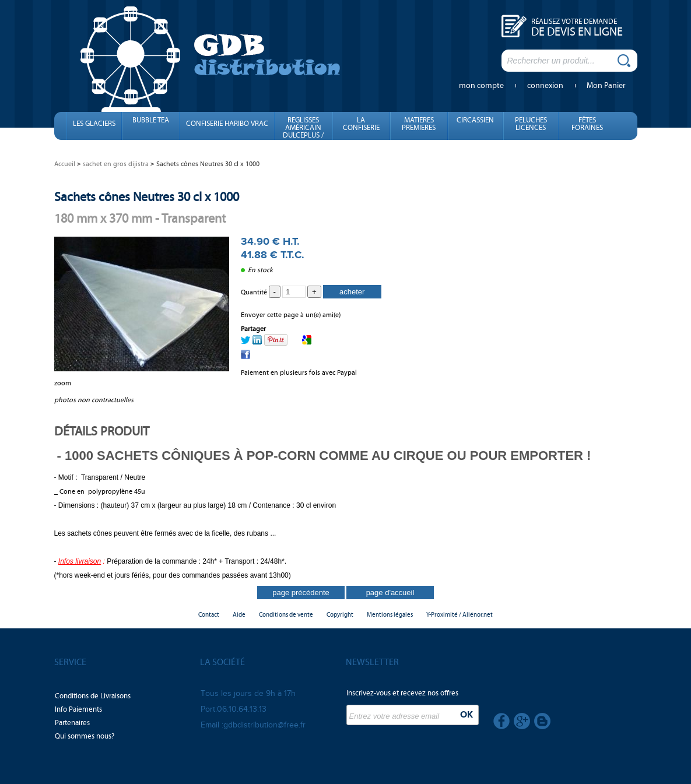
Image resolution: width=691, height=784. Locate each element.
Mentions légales (390, 615)
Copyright (340, 615)
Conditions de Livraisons (93, 696)
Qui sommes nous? (85, 736)
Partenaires (72, 723)
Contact (209, 615)
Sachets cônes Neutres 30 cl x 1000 (147, 197)
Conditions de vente (286, 615)
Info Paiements (78, 709)
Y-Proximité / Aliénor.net (460, 615)
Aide (239, 615)
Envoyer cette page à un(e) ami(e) (291, 315)
